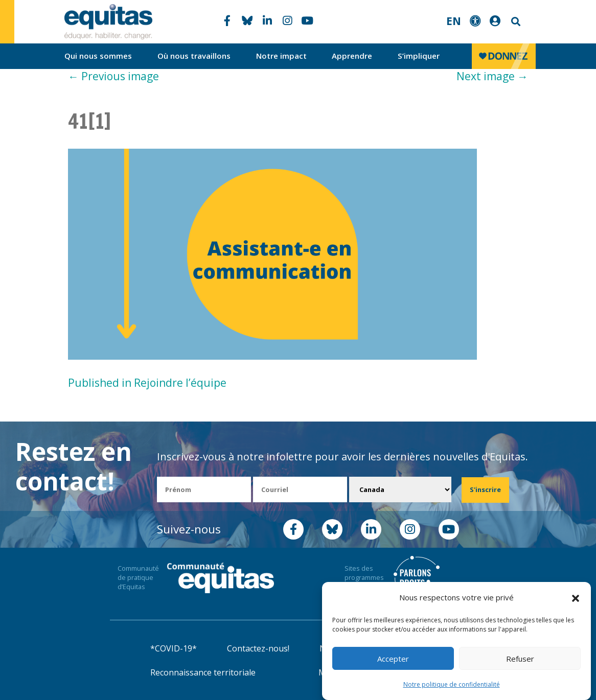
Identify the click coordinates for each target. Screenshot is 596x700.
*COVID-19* (174, 648)
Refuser (520, 659)
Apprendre (352, 56)
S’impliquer (419, 56)
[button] (576, 598)
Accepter (393, 659)
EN (454, 21)
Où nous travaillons (194, 56)
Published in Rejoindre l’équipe (147, 383)
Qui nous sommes (98, 56)
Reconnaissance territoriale (203, 672)
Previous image (113, 76)
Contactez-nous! (258, 648)
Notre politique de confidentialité (452, 684)
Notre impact (281, 56)
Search (515, 22)
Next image (492, 76)
